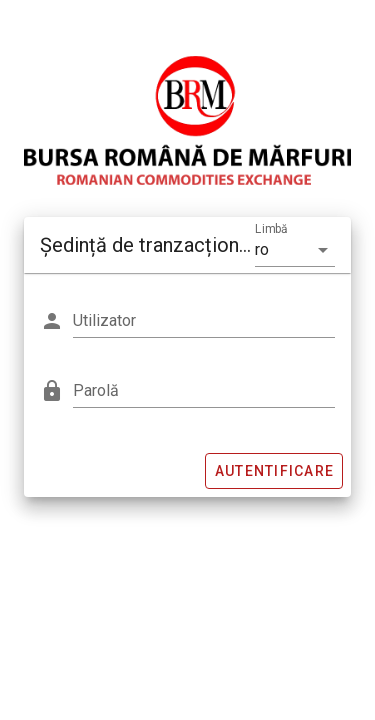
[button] (295, 250)
